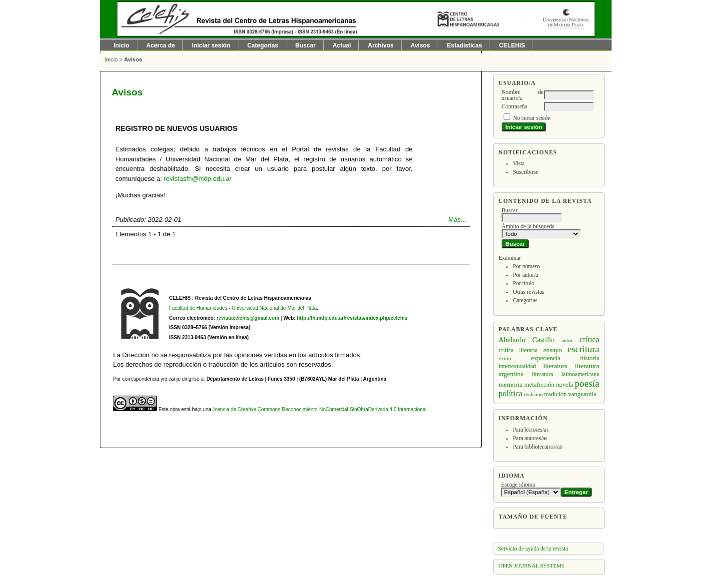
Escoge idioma (518, 485)
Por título (523, 283)
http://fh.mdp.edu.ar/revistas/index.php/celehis (352, 318)
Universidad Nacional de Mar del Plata (274, 308)
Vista (518, 163)
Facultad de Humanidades (198, 308)
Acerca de (161, 45)
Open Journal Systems (532, 566)
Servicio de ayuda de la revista (533, 549)
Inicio (122, 45)
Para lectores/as (530, 430)
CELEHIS (512, 45)
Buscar (306, 45)
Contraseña (514, 106)
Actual (342, 45)
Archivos (380, 45)
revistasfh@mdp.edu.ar (198, 179)
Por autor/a (525, 275)
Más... (457, 220)
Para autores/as (530, 438)
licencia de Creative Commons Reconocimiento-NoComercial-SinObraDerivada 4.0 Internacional (320, 409)
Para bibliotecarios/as (537, 447)
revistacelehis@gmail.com (248, 318)
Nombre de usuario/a (523, 95)
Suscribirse (525, 172)
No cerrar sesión (532, 118)
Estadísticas (465, 45)
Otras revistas (528, 292)
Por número (526, 266)
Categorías (525, 300)
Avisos (420, 45)
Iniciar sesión (211, 45)
